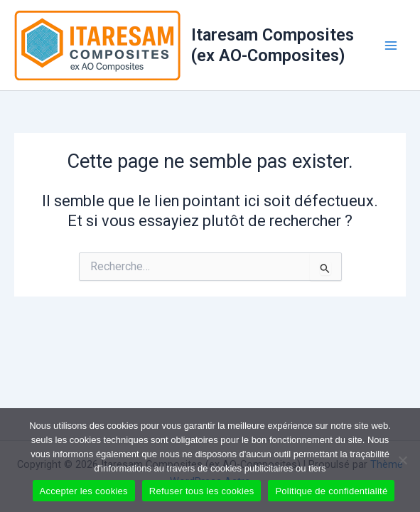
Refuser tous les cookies (202, 491)
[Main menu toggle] (391, 46)
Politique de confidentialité (331, 491)
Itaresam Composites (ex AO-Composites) (273, 45)
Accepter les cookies (84, 491)
